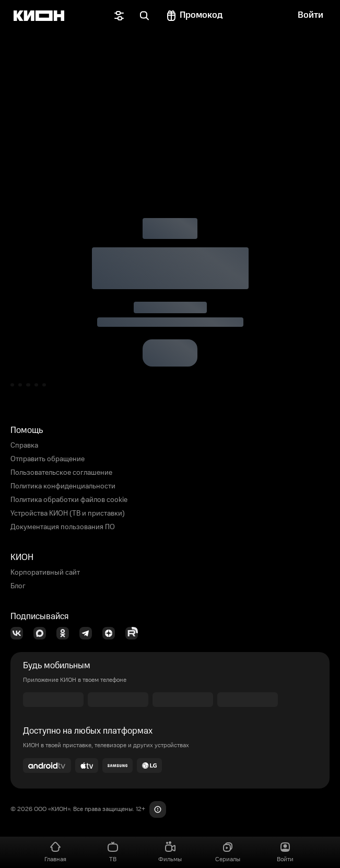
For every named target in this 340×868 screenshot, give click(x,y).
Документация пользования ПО (63, 527)
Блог (18, 586)
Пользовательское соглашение (61, 473)
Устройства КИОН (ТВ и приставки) (68, 513)
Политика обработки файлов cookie (69, 500)
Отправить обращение (48, 459)
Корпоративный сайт (45, 573)
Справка (24, 446)
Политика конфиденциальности (63, 486)
